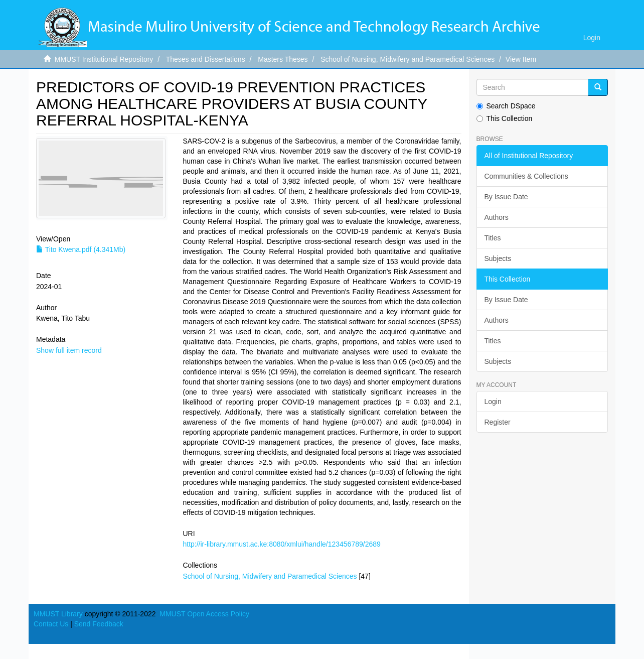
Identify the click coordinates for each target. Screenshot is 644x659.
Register (498, 422)
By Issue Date (506, 197)
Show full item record (69, 350)
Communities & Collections (526, 176)
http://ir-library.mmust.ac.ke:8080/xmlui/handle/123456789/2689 (281, 544)
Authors (497, 217)
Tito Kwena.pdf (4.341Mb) (81, 249)
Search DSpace (506, 106)
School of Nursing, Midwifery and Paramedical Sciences (408, 59)
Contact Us (51, 624)
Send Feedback (99, 624)
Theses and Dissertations (206, 59)
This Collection (505, 118)
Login (493, 402)
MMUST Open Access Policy (204, 614)
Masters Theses (283, 59)
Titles (493, 238)
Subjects (498, 258)
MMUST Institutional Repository (104, 59)
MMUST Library (58, 614)
